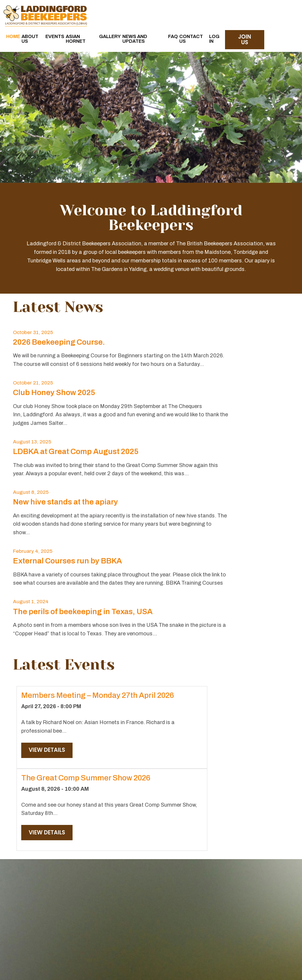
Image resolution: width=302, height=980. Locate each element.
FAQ (217, 11)
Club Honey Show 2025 (196, 346)
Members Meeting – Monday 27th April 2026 (56, 616)
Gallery (172, 11)
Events (125, 11)
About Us (104, 13)
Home (85, 11)
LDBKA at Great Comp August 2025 (76, 417)
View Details (47, 689)
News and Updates (198, 15)
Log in (258, 13)
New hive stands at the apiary (207, 417)
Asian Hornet (148, 13)
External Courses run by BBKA (67, 489)
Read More (57, 888)
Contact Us (237, 13)
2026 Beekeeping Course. (59, 346)
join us (284, 14)
